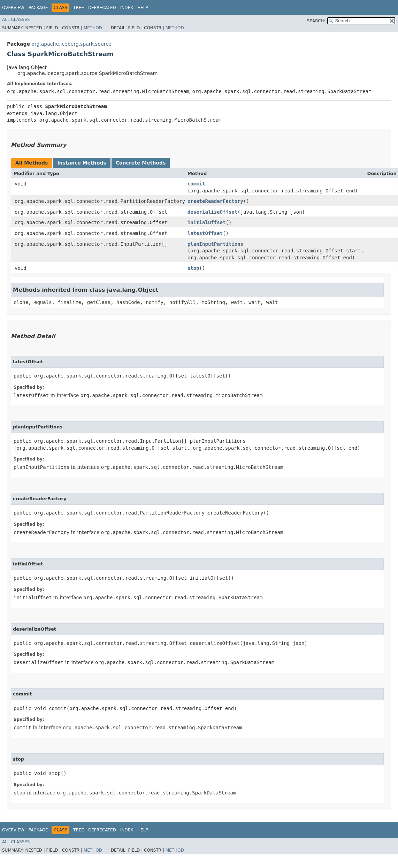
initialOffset (207, 222)
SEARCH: (316, 21)
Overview (13, 8)
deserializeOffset (212, 212)
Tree (79, 8)
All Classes (16, 20)
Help (143, 8)
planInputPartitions (215, 244)
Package (38, 8)
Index (127, 8)
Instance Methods (82, 163)
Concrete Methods (141, 163)
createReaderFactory (215, 201)
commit (196, 184)
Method (93, 28)
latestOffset (205, 233)
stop (193, 268)
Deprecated (102, 8)
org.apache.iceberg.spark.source (71, 44)
